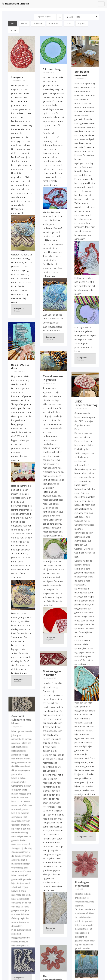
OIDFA (69, 24)
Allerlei (24, 24)
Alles (13, 24)
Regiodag (82, 24)
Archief (14, 30)
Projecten (38, 24)
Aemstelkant (54, 24)
